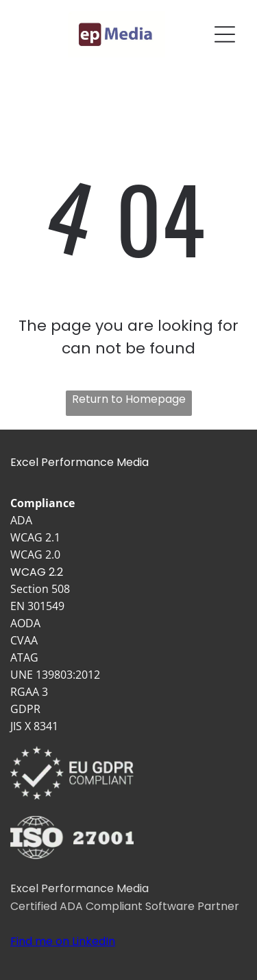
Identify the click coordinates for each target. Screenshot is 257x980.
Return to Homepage (129, 399)
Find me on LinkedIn (63, 941)
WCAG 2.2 (37, 572)
